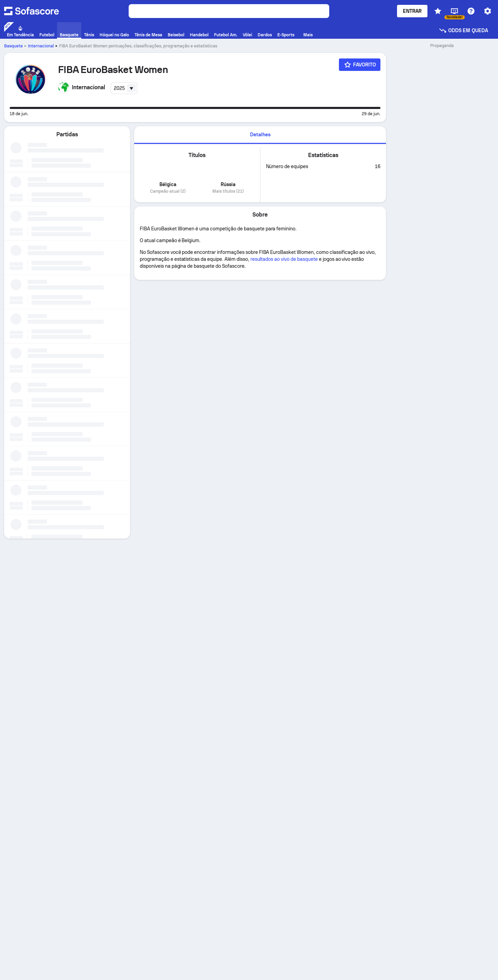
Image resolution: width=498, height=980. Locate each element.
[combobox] (124, 88)
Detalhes (260, 135)
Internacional (41, 46)
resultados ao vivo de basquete (284, 259)
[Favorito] (360, 65)
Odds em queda (463, 30)
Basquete (13, 46)
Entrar (412, 11)
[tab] (260, 135)
